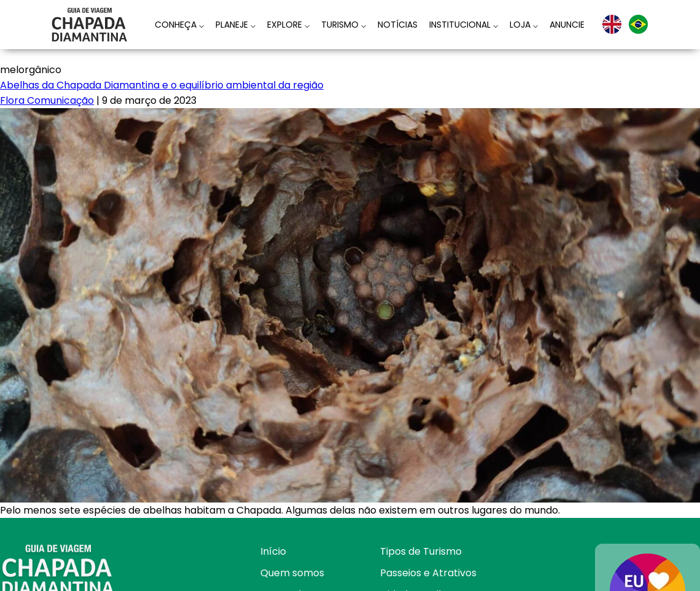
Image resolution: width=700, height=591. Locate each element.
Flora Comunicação (47, 100)
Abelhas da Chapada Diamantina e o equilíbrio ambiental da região (162, 85)
